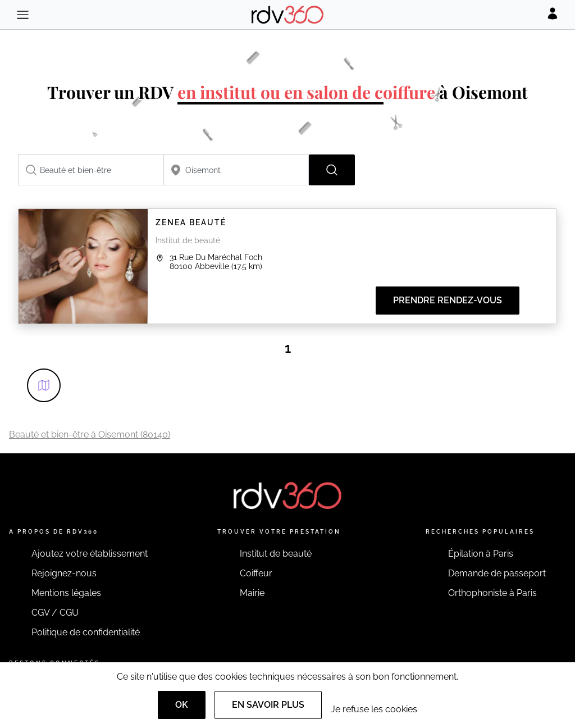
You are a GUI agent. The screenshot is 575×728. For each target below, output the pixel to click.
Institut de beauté (276, 554)
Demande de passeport (497, 573)
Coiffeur (256, 573)
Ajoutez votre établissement (90, 554)
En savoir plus (268, 705)
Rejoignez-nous (64, 573)
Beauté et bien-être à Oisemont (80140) (90, 434)
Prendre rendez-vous (448, 300)
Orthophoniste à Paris (492, 593)
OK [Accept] (182, 705)
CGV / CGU (55, 613)
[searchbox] (91, 170)
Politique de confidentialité (86, 632)
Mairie (252, 593)
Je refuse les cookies (374, 709)
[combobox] (91, 170)
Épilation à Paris (481, 554)
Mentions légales (66, 593)
